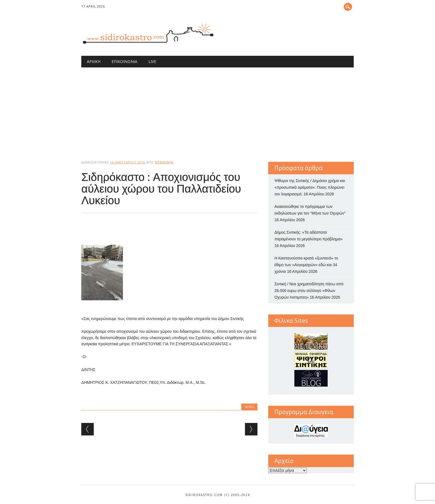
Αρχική (94, 61)
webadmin (164, 162)
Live (152, 61)
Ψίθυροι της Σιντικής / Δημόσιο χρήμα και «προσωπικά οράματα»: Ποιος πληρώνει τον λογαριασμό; (310, 187)
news (249, 407)
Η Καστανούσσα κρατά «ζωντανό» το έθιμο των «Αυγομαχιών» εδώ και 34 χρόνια (306, 265)
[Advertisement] (218, 109)
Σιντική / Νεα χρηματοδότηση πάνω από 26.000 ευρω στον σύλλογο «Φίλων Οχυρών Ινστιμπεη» (309, 291)
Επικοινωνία (124, 61)
